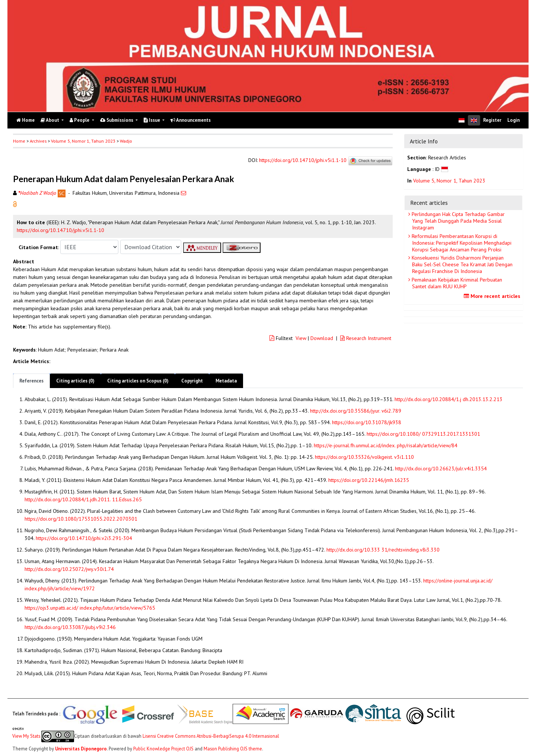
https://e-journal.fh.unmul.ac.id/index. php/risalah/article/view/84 (386, 445)
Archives (38, 141)
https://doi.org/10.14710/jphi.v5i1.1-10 (303, 161)
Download (322, 338)
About (50, 120)
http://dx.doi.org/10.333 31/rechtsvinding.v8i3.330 (383, 550)
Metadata (226, 381)
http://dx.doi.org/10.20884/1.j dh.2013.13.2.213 (449, 399)
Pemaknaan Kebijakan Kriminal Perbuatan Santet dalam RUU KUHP (456, 283)
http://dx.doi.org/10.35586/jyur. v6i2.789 (356, 411)
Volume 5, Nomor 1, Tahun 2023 (83, 141)
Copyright (192, 381)
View (301, 338)
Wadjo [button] (126, 141)
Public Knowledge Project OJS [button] (163, 749)
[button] (15, 204)
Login (513, 120)
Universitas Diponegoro (81, 749)
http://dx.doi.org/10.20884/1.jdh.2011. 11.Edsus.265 (83, 499)
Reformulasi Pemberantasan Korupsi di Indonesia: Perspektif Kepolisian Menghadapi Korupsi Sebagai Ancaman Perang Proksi (461, 243)
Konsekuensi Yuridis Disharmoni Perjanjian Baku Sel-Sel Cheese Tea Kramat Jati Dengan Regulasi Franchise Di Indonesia (461, 264)
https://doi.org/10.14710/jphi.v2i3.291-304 (84, 538)
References (31, 381)
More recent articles (493, 296)
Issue (152, 120)
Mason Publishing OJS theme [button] (233, 749)
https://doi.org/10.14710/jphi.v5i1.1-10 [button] (60, 230)
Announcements (191, 120)
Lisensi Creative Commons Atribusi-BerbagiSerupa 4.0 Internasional (211, 736)
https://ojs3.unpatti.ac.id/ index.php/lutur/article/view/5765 (90, 608)
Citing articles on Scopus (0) (138, 381)
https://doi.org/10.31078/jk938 (367, 422)
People (80, 120)
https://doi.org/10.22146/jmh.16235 (369, 480)
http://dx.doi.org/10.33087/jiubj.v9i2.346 (70, 627)
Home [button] (19, 141)
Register (492, 120)
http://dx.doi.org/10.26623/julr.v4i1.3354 (441, 468)
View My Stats (26, 736)
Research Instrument (366, 338)
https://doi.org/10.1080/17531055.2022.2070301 (81, 519)
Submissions (117, 120)
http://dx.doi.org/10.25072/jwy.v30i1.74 (69, 569)
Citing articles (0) (75, 381)
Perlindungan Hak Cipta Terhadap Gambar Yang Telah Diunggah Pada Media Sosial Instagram (457, 221)
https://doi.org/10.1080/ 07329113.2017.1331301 (423, 434)
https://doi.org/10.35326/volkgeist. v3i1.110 (364, 457)
